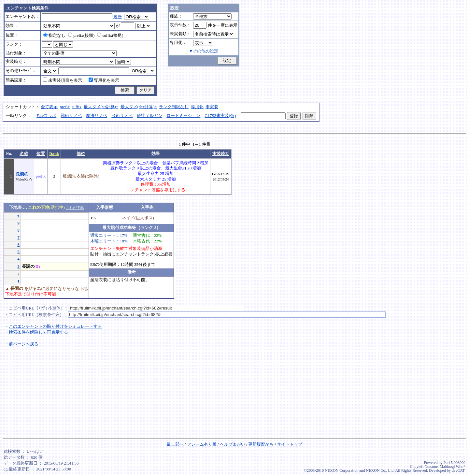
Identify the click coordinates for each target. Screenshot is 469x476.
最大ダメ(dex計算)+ (139, 107)
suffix (77, 107)
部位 (81, 154)
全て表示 (49, 107)
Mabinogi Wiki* (453, 467)
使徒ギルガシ (149, 116)
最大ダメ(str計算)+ (101, 107)
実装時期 (221, 154)
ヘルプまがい (233, 444)
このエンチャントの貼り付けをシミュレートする (55, 326)
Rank (54, 154)
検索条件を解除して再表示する (38, 332)
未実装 (212, 107)
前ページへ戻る (24, 344)
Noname (431, 467)
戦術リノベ (71, 116)
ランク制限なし (174, 107)
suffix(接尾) (110, 36)
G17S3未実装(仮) (220, 116)
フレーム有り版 (202, 444)
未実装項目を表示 (63, 80)
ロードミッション (183, 116)
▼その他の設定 (204, 51)
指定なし (54, 36)
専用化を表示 (104, 80)
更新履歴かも (261, 444)
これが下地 (75, 208)
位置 (41, 154)
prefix (65, 107)
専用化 (197, 107)
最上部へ (175, 444)
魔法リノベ (97, 116)
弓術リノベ (122, 116)
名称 (24, 154)
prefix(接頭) (81, 36)
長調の (22, 174)
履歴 (118, 17)
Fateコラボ (46, 116)
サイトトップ (290, 444)
